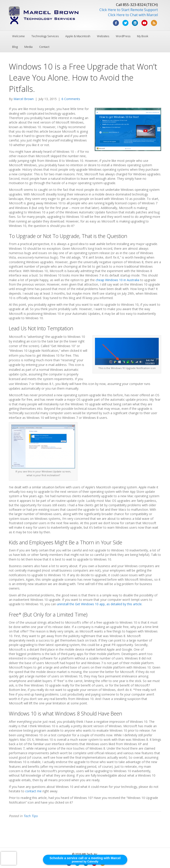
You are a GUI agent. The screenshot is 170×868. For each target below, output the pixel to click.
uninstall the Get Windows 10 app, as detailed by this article (99, 604)
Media (28, 47)
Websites (103, 36)
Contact (44, 47)
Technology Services (45, 36)
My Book (143, 36)
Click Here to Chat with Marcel (133, 15)
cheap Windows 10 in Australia (117, 280)
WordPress (123, 36)
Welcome (18, 36)
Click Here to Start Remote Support (129, 10)
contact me (33, 791)
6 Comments (71, 99)
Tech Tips (31, 816)
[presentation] (9, 858)
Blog (15, 47)
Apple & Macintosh (78, 36)
